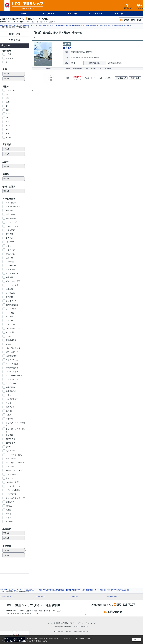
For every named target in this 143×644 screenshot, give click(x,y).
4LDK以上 (10, 137)
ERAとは (119, 14)
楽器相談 (9, 210)
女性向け (9, 297)
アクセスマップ (95, 14)
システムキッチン (13, 372)
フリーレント (11, 265)
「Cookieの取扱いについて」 (25, 641)
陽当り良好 (10, 214)
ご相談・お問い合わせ (131, 20)
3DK (8, 122)
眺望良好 (9, 258)
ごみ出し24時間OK (13, 490)
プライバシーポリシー (77, 623)
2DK (8, 110)
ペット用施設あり (13, 207)
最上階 (9, 510)
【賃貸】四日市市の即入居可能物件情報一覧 (81, 26)
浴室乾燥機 (10, 387)
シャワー (9, 403)
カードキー (10, 269)
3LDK (8, 126)
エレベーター (11, 336)
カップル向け (11, 293)
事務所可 (9, 234)
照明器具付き (11, 340)
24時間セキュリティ (14, 470)
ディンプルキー (12, 474)
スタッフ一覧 (40, 597)
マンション (10, 58)
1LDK (8, 102)
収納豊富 (9, 435)
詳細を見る (135, 78)
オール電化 (10, 332)
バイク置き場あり (13, 348)
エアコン (9, 411)
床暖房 (9, 415)
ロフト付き (10, 313)
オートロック (11, 459)
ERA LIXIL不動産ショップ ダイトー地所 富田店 (18, 26)
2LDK (8, 114)
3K (7, 118)
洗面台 (9, 395)
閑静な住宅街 (11, 218)
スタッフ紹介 (71, 14)
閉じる (137, 640)
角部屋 (9, 518)
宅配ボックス (11, 467)
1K (7, 94)
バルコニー (10, 324)
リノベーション (12, 226)
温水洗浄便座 (11, 391)
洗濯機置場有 (11, 356)
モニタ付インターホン (15, 463)
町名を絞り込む (15, 40)
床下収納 (9, 419)
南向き (9, 514)
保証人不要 (10, 230)
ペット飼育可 (11, 203)
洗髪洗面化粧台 (12, 399)
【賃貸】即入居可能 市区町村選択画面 (50, 26)
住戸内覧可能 (11, 494)
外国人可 (9, 277)
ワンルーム (10, 90)
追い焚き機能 (11, 383)
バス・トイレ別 (12, 379)
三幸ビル (67, 48)
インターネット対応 (14, 455)
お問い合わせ (112, 597)
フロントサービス (13, 486)
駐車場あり (10, 502)
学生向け (9, 289)
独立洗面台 (10, 407)
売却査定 (75, 597)
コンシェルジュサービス (16, 498)
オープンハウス (12, 273)
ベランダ (9, 321)
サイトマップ (91, 623)
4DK (8, 133)
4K (7, 130)
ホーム (24, 14)
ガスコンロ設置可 (13, 281)
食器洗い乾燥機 (12, 368)
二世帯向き (10, 262)
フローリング (11, 309)
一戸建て (9, 54)
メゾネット (10, 317)
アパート (9, 62)
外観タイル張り (12, 360)
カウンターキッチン (14, 376)
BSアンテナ (11, 443)
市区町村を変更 (15, 34)
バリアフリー (11, 242)
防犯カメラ (10, 478)
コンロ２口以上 (12, 364)
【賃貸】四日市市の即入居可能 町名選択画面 (114, 26)
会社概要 (57, 623)
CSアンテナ (11, 439)
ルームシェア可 (12, 285)
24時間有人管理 (12, 482)
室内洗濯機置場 (12, 305)
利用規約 (65, 623)
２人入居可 (10, 238)
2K (7, 106)
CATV (8, 447)
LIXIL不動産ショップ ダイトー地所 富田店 (33, 605)
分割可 (9, 246)
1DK (8, 98)
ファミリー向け (12, 301)
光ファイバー (11, 451)
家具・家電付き (12, 352)
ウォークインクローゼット (16, 423)
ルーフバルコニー (13, 328)
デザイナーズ (11, 222)
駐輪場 (9, 344)
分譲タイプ (10, 250)
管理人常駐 (10, 254)
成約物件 (9, 522)
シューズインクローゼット (16, 429)
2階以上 (9, 506)
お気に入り (121, 78)
